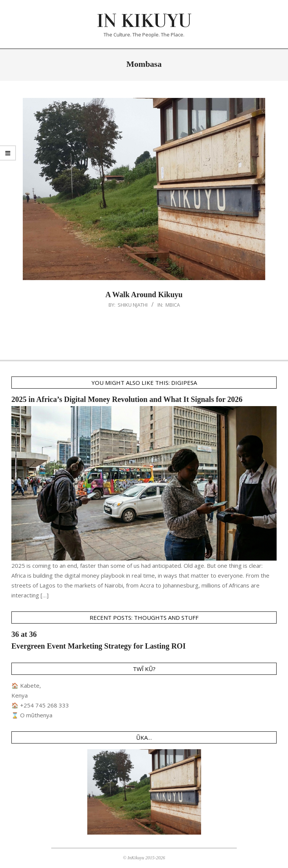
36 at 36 (24, 634)
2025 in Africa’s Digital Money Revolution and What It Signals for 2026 (127, 399)
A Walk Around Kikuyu (144, 295)
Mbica (173, 305)
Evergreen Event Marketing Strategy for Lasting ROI (98, 646)
